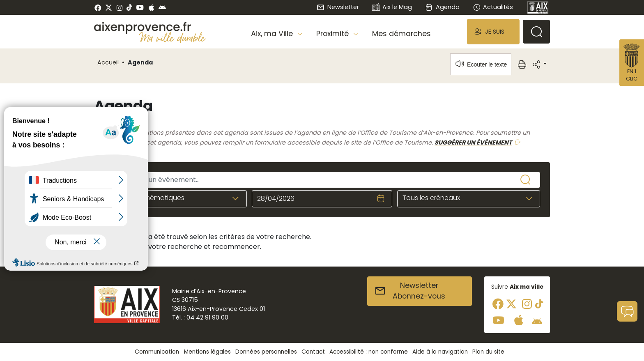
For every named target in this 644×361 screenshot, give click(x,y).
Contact (313, 352)
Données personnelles (266, 352)
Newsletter (338, 7)
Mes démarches (401, 34)
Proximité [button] (333, 34)
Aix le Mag (392, 8)
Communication (157, 352)
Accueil (108, 62)
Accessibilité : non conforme (369, 352)
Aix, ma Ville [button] (273, 34)
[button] (493, 31)
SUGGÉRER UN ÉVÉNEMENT (473, 143)
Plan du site (488, 352)
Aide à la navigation (440, 352)
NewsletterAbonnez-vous (410, 291)
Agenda (442, 7)
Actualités (493, 7)
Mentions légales (207, 352)
